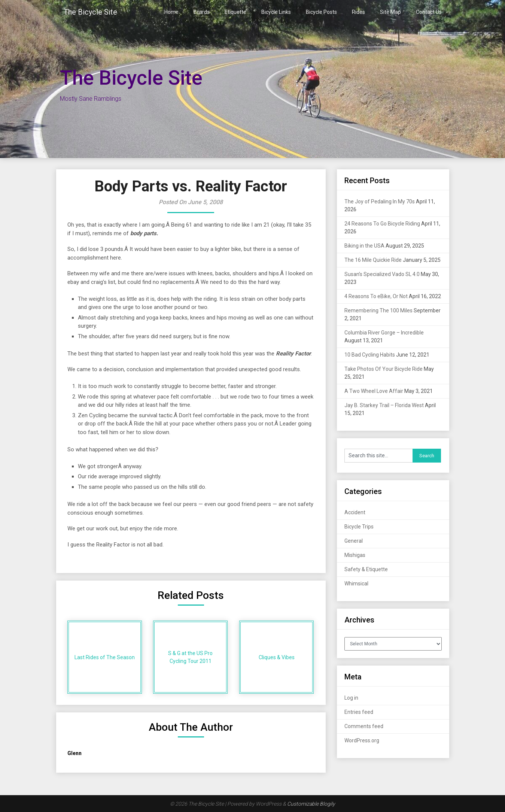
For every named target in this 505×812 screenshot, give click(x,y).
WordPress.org (362, 740)
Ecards (202, 12)
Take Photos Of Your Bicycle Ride (384, 369)
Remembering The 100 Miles (378, 310)
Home (171, 12)
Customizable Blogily (311, 804)
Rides (358, 12)
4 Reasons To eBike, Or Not (376, 296)
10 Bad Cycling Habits (370, 355)
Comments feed (364, 726)
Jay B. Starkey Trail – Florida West (384, 405)
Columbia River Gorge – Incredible (384, 333)
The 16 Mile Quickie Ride (373, 260)
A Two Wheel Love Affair (374, 391)
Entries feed (359, 712)
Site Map (390, 12)
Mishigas (355, 555)
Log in (351, 698)
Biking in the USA (364, 246)
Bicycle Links (276, 12)
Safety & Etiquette (366, 569)
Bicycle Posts (321, 12)
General (354, 541)
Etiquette (235, 12)
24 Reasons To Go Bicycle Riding (382, 224)
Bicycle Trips (359, 527)
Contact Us (429, 12)
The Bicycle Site (90, 12)
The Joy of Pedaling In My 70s (380, 202)
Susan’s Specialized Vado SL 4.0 (382, 274)
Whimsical (356, 584)
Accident (355, 512)
